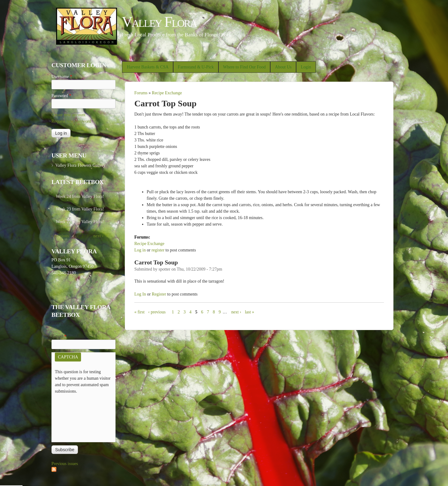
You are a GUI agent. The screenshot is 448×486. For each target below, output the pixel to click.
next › (236, 312)
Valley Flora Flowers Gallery (80, 165)
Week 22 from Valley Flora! (80, 222)
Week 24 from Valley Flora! (80, 196)
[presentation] (80, 417)
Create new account (68, 115)
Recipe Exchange (167, 93)
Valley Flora (159, 22)
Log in (140, 250)
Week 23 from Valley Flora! (80, 209)
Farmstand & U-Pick (196, 67)
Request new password (71, 121)
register (158, 250)
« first (139, 312)
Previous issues (65, 464)
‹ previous (157, 312)
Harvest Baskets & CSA (148, 67)
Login (306, 67)
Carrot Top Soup (156, 262)
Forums (141, 93)
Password (61, 96)
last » (250, 312)
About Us (283, 67)
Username (62, 77)
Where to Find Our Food (244, 67)
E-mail (59, 336)
